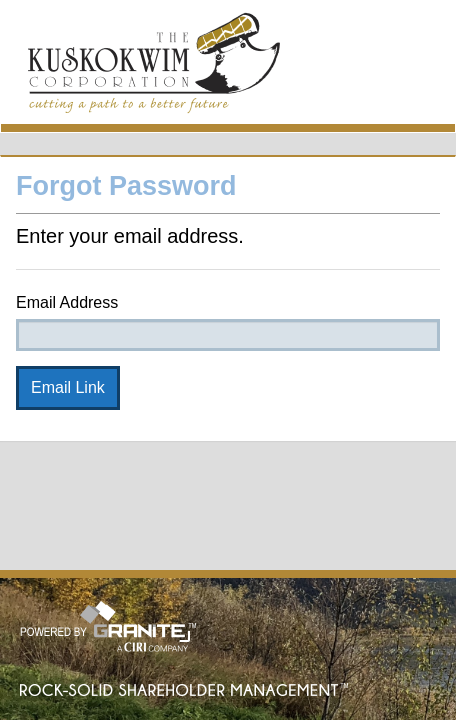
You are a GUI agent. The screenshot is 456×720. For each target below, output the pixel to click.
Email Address (67, 302)
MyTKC (154, 66)
